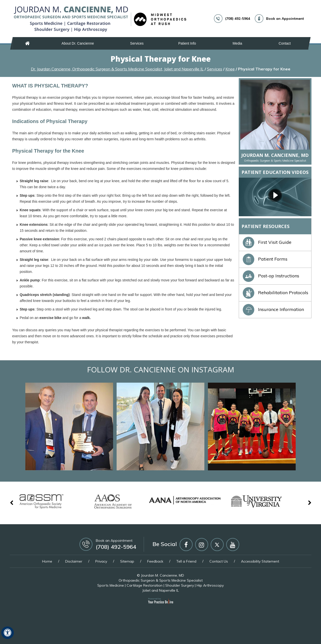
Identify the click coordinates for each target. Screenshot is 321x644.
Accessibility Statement (260, 561)
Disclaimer (74, 561)
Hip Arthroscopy (210, 585)
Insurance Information (273, 309)
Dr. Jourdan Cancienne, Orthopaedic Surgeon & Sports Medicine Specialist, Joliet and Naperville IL (117, 69)
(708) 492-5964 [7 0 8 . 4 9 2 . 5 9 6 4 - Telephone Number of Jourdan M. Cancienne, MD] (238, 19)
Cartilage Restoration (145, 585)
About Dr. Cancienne (78, 43)
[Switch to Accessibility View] (8, 633)
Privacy (101, 561)
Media (237, 43)
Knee (230, 69)
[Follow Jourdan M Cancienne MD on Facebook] (186, 545)
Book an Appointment (285, 19)
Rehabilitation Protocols (275, 293)
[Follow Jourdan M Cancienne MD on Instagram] (202, 545)
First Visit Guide (267, 242)
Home (28, 43)
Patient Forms (265, 259)
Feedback (155, 561)
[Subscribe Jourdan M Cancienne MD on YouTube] (233, 545)
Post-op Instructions (271, 276)
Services (137, 43)
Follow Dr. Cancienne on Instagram (161, 369)
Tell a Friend (186, 561)
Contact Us (219, 561)
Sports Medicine (111, 585)
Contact (285, 43)
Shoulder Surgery (180, 585)
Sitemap (127, 561)
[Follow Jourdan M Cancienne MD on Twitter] (217, 545)
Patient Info (187, 43)
